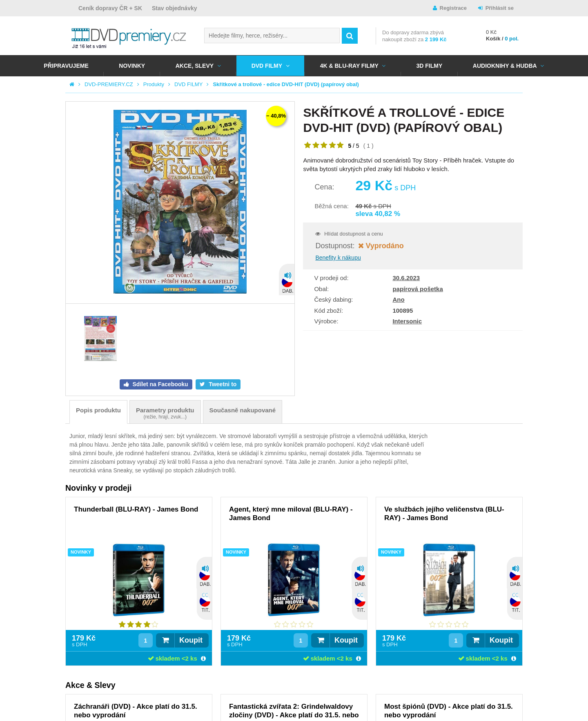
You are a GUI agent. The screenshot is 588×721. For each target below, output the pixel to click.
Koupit (191, 640)
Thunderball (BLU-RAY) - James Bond (136, 509)
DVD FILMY (267, 66)
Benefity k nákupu (338, 258)
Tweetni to (222, 384)
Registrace (453, 8)
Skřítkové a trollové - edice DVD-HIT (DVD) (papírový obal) (286, 84)
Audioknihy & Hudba (505, 66)
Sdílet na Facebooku (160, 384)
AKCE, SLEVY (195, 66)
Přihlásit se (500, 8)
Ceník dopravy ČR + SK (110, 8)
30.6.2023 (406, 278)
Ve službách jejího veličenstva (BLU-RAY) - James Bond (444, 514)
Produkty (154, 84)
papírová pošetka (418, 289)
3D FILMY (429, 66)
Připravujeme (66, 66)
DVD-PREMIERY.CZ (109, 84)
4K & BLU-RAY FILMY (349, 66)
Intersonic (407, 321)
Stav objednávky (175, 8)
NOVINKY (132, 66)
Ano (398, 299)
